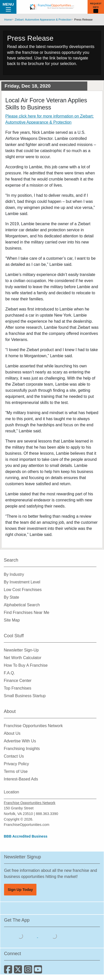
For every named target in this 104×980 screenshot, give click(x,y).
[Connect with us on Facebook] (9, 971)
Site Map (12, 620)
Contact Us (14, 756)
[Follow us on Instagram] (29, 971)
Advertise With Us (20, 741)
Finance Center (18, 681)
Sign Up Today (20, 890)
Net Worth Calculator (23, 658)
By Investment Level (22, 582)
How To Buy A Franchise (26, 665)
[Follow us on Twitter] (19, 971)
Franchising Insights (22, 749)
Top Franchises (18, 688)
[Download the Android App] (54, 936)
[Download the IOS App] (21, 936)
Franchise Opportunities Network (33, 726)
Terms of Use (16, 771)
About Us (12, 733)
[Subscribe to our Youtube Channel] (38, 971)
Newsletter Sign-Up (21, 650)
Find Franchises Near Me (27, 612)
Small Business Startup (25, 696)
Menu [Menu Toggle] (8, 7)
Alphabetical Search (22, 605)
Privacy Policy (16, 764)
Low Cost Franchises (23, 590)
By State (11, 597)
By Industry (14, 574)
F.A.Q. (9, 673)
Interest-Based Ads (21, 779)
